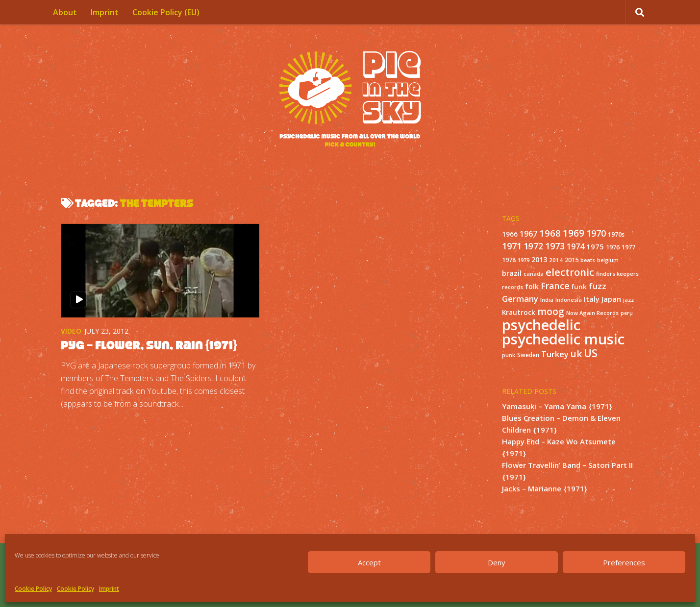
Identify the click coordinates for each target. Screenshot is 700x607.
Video (71, 331)
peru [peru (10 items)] (627, 313)
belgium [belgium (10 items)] (608, 260)
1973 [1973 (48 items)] (555, 246)
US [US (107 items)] (591, 353)
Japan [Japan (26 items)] (611, 299)
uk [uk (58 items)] (576, 353)
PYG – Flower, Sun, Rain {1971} (149, 345)
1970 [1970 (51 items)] (596, 233)
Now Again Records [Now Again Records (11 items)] (592, 313)
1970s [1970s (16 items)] (616, 234)
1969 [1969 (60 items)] (574, 233)
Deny (497, 562)
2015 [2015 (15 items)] (572, 260)
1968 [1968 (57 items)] (550, 233)
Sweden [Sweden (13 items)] (528, 355)
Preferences (624, 562)
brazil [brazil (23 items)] (512, 273)
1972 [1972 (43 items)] (533, 246)
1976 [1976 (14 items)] (613, 247)
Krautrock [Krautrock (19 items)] (519, 313)
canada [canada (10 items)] (534, 274)
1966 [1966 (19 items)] (510, 234)
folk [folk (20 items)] (532, 286)
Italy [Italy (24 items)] (592, 299)
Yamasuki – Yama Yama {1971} (557, 406)
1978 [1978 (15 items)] (509, 260)
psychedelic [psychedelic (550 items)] (541, 325)
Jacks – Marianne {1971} (545, 488)
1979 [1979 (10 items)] (524, 260)
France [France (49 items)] (555, 286)
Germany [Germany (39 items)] (520, 299)
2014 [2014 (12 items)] (556, 260)
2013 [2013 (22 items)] (539, 259)
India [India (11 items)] (547, 300)
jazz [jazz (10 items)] (628, 300)
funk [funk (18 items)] (579, 287)
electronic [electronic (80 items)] (570, 272)
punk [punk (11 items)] (509, 355)
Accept (369, 562)
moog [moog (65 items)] (551, 311)
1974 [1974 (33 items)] (575, 246)
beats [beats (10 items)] (588, 260)
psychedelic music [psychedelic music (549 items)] (563, 339)
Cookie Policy (33, 589)
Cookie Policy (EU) (166, 12)
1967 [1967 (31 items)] (528, 234)
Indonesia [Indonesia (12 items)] (569, 300)
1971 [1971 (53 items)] (512, 246)
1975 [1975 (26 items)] (595, 246)
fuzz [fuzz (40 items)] (598, 286)
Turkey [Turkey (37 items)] (555, 354)
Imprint (109, 589)
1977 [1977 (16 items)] (628, 247)
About (65, 12)
